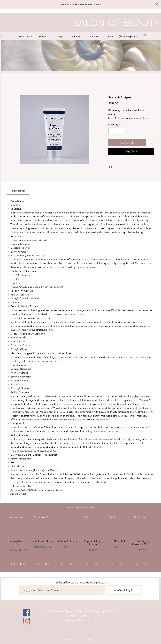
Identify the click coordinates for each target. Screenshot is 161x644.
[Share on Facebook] (110, 167)
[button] (59, 37)
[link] (18, 191)
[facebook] (27, 613)
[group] (81, 541)
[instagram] (27, 621)
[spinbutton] (116, 131)
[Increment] (121, 131)
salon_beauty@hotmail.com (78, 620)
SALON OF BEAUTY (116, 23)
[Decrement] (111, 131)
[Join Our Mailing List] (124, 590)
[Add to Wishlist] (151, 143)
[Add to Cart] (18, 564)
